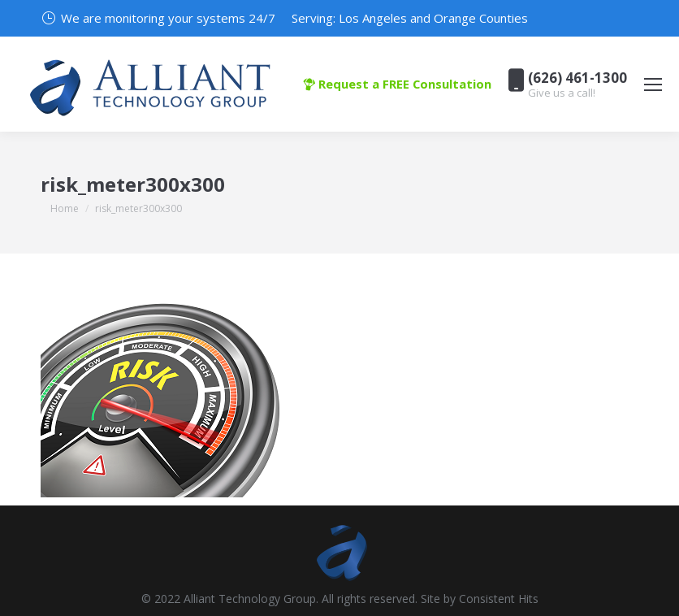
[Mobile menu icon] (653, 85)
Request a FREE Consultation (397, 84)
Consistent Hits (499, 599)
